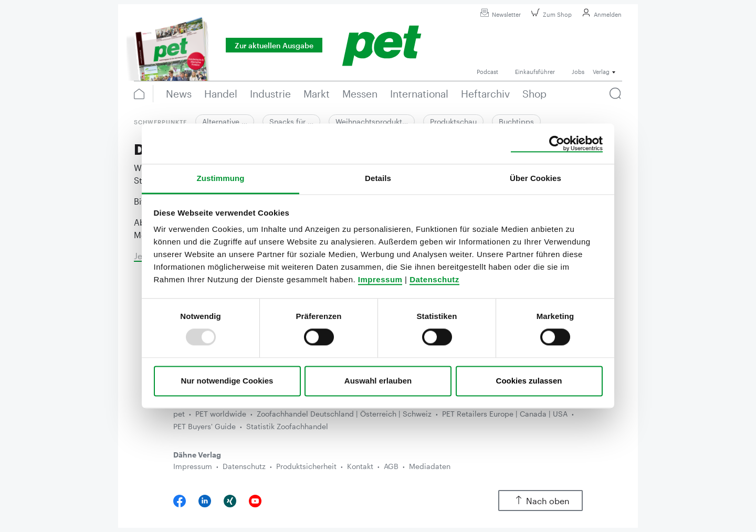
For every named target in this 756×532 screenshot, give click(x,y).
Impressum (380, 279)
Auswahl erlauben (378, 381)
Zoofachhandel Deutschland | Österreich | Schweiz (344, 414)
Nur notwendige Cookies (227, 381)
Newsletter (499, 14)
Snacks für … (291, 121)
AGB (391, 466)
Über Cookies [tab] (535, 178)
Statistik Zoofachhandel (287, 426)
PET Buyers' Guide (204, 426)
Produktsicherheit (306, 466)
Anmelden (600, 14)
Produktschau (453, 121)
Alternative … (225, 121)
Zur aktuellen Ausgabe (274, 45)
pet (179, 414)
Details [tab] (378, 178)
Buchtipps (516, 121)
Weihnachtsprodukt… (372, 121)
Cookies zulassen (529, 381)
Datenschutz (434, 279)
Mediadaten (430, 466)
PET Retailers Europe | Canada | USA (505, 414)
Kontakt (360, 466)
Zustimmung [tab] (221, 178)
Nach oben (540, 501)
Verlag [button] (601, 72)
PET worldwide (221, 414)
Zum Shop (550, 14)
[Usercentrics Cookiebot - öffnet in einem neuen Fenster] (557, 144)
